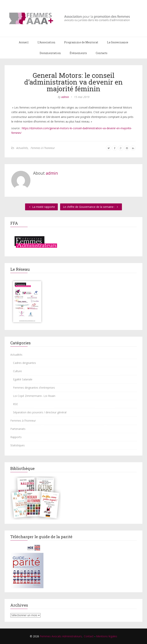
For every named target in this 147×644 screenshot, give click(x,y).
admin (65, 97)
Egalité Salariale (23, 379)
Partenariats (18, 429)
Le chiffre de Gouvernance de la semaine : (91, 207)
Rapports (16, 437)
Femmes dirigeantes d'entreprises (34, 388)
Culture (17, 371)
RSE (15, 404)
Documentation (50, 53)
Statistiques (18, 445)
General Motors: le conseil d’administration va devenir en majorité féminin (73, 82)
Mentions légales (107, 636)
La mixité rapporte (41, 207)
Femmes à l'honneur (43, 148)
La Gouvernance (118, 42)
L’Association (46, 42)
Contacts (102, 53)
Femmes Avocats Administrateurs (61, 636)
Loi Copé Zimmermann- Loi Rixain (34, 396)
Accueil (24, 42)
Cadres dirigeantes (24, 363)
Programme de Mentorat (81, 42)
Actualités (22, 148)
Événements (78, 53)
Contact (89, 636)
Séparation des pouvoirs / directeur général (40, 412)
